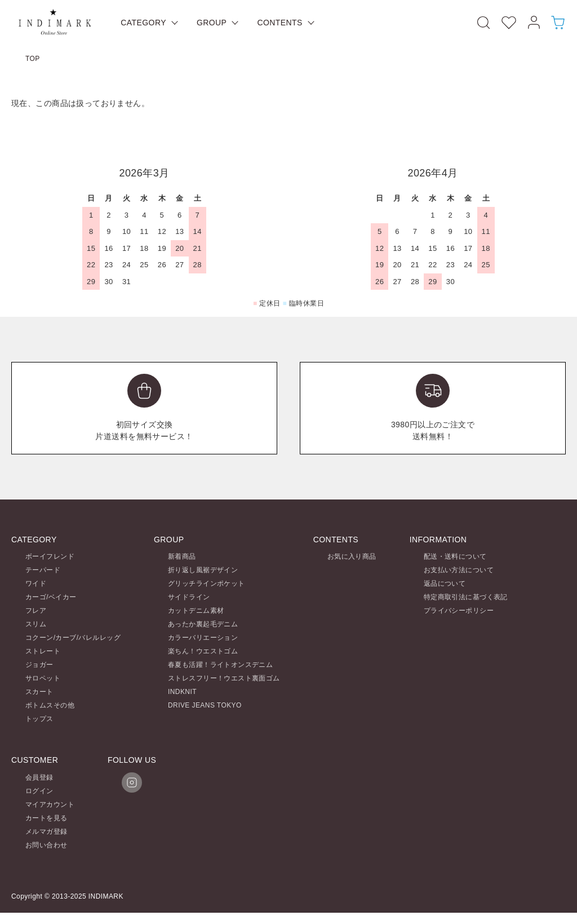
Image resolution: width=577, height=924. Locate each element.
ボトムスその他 (50, 705)
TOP (33, 59)
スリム (36, 624)
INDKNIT (182, 692)
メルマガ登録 (46, 832)
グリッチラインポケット (207, 583)
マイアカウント (50, 804)
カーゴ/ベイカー (51, 597)
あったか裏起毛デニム (203, 624)
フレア (36, 611)
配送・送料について (455, 556)
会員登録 (39, 777)
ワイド (36, 583)
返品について (445, 583)
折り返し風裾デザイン (203, 570)
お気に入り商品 (352, 556)
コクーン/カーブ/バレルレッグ (73, 638)
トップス (39, 719)
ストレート (43, 651)
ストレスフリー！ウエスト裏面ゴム (224, 678)
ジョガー (39, 665)
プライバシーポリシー (459, 611)
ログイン (39, 791)
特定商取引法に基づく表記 (466, 597)
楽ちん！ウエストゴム (203, 651)
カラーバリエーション (203, 638)
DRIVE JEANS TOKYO (205, 705)
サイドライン (189, 597)
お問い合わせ (46, 845)
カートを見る (46, 818)
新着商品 (182, 556)
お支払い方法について (459, 570)
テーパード (43, 570)
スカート (39, 692)
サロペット (43, 678)
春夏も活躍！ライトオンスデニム (220, 665)
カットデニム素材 (196, 611)
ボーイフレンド (50, 556)
